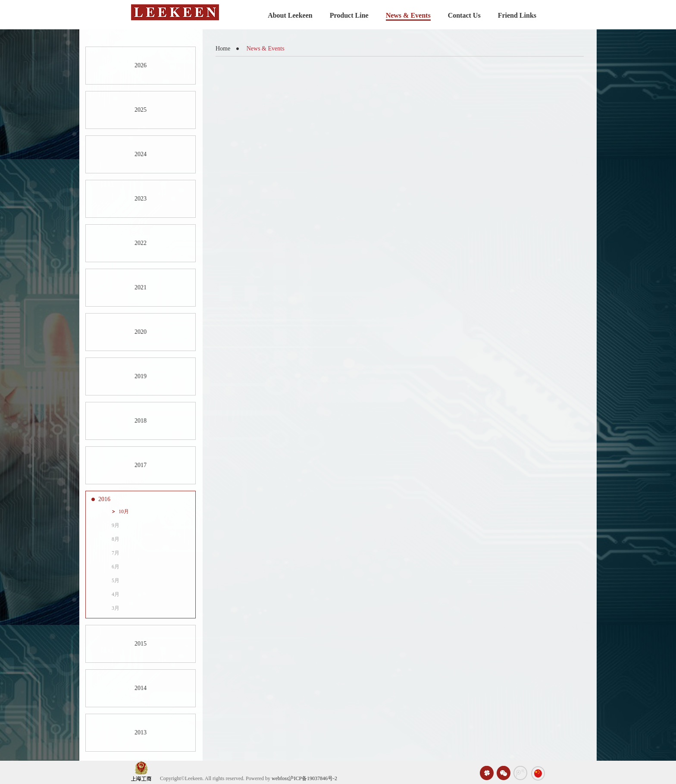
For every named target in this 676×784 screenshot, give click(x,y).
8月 (116, 539)
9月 (116, 525)
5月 (116, 580)
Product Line (349, 15)
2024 (141, 154)
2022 (141, 243)
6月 (116, 567)
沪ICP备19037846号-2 (313, 778)
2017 (141, 465)
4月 (116, 594)
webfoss (280, 778)
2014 (141, 688)
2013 (141, 732)
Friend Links (517, 15)
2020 (141, 332)
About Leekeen (290, 15)
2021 (141, 287)
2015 (141, 644)
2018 (141, 421)
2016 (104, 499)
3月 (116, 608)
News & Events (408, 15)
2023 (141, 199)
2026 (141, 65)
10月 (124, 511)
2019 (141, 376)
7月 (116, 553)
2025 (141, 110)
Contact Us (464, 15)
